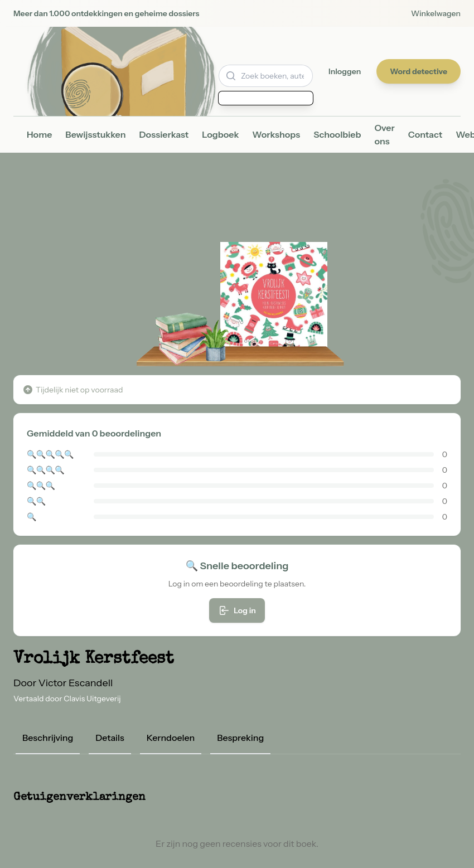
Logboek (220, 134)
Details (110, 738)
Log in (237, 610)
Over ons (384, 134)
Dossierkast (164, 134)
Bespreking (240, 738)
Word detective (419, 71)
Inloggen (345, 71)
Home (39, 134)
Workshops (276, 134)
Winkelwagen (436, 13)
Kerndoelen (171, 738)
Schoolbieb (337, 134)
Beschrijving (48, 738)
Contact (425, 134)
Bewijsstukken (95, 134)
